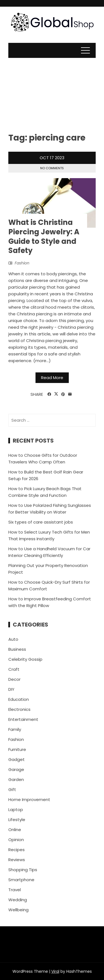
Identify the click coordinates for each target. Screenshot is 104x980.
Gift (12, 789)
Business (17, 649)
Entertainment (23, 719)
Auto (13, 639)
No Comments (52, 168)
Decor (14, 679)
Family (15, 729)
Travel (15, 890)
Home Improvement (29, 800)
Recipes (17, 850)
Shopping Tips (23, 870)
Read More (52, 378)
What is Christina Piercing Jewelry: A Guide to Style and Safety (44, 236)
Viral (55, 971)
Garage (16, 769)
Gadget (17, 759)
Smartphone (21, 880)
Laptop (16, 810)
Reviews (17, 860)
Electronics (19, 709)
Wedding (18, 900)
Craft (14, 669)
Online (15, 830)
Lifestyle (17, 820)
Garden (16, 779)
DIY (11, 689)
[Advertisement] (52, 91)
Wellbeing (18, 910)
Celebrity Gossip (25, 659)
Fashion (22, 263)
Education (19, 699)
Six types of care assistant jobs (41, 522)
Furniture (17, 749)
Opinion (16, 840)
